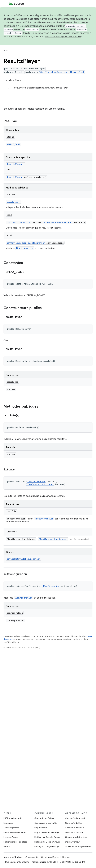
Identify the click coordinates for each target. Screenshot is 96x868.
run (8, 222)
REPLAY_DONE (13, 144)
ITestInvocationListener (58, 222)
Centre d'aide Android (76, 818)
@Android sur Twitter (44, 818)
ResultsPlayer (14, 164)
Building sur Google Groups (47, 842)
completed (12, 202)
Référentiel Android (13, 818)
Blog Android (41, 828)
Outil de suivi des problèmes (78, 847)
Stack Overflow (72, 842)
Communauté (32, 857)
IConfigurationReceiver (53, 72)
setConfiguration (17, 243)
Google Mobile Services (76, 837)
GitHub (7, 847)
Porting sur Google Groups (47, 847)
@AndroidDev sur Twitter (46, 823)
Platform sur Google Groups (47, 837)
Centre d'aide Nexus (75, 828)
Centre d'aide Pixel (74, 823)
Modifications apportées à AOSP (63, 37)
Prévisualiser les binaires (15, 832)
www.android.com (74, 832)
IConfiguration (36, 243)
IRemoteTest (77, 72)
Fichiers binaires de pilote (15, 842)
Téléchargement (11, 828)
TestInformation (21, 222)
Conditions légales (50, 857)
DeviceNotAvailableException (23, 559)
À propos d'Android (13, 857)
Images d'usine (11, 837)
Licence (66, 857)
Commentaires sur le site (44, 862)
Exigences (8, 823)
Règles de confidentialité (17, 862)
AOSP (6, 50)
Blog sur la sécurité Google (47, 832)
